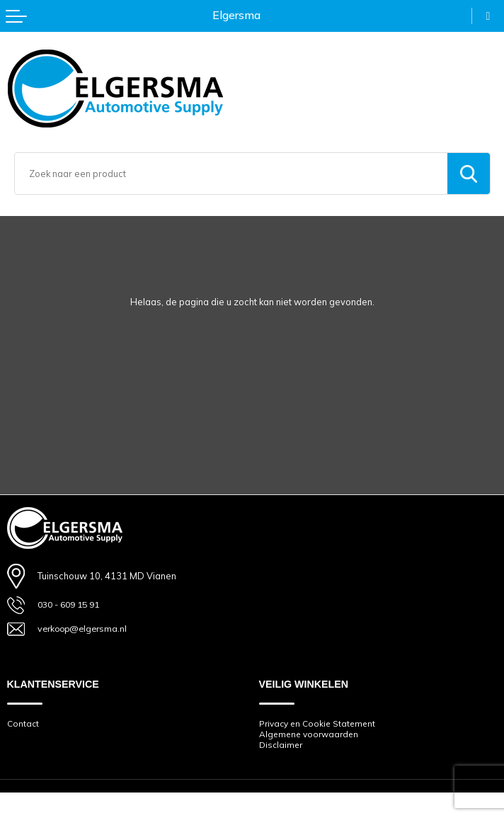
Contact (23, 725)
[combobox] (231, 174)
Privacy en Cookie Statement (319, 725)
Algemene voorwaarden (310, 735)
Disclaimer (281, 747)
